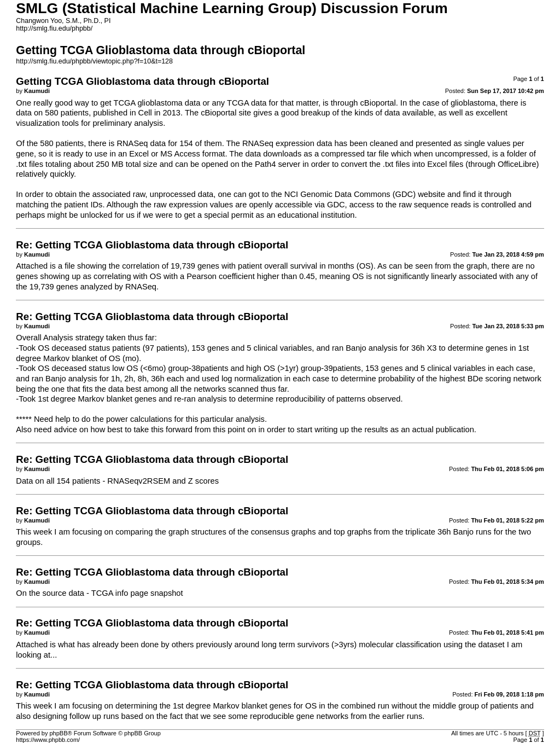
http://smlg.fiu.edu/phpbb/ (54, 28)
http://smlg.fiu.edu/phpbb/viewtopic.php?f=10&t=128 (94, 61)
